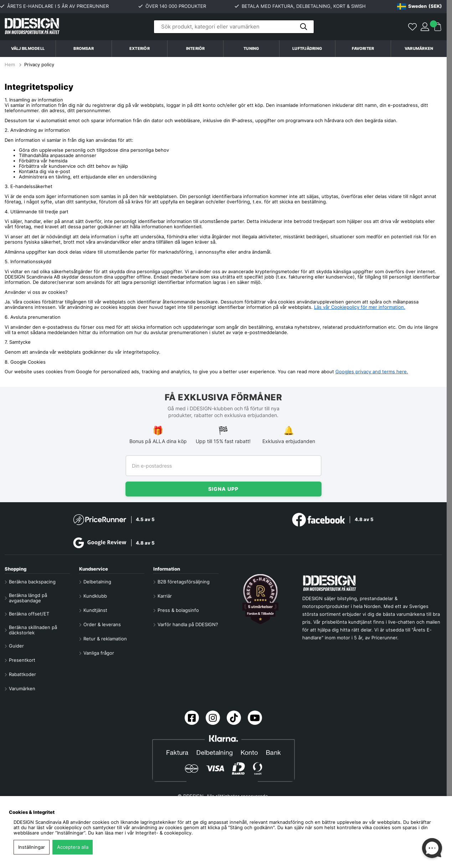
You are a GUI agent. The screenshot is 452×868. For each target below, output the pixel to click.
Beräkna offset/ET (29, 614)
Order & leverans (102, 625)
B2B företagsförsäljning (184, 582)
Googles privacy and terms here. (372, 372)
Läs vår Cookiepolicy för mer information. (360, 307)
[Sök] (234, 27)
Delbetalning (97, 582)
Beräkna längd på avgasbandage (28, 598)
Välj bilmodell (28, 48)
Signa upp (223, 489)
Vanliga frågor (99, 653)
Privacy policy (39, 65)
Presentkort (22, 660)
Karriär (165, 596)
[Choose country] (420, 6)
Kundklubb (95, 596)
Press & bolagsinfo (178, 610)
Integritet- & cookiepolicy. (164, 833)
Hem (11, 65)
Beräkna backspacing (32, 582)
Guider (16, 646)
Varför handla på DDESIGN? (188, 625)
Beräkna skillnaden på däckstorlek (33, 630)
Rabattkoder (22, 674)
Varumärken (419, 48)
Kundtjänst (95, 610)
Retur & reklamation (105, 639)
